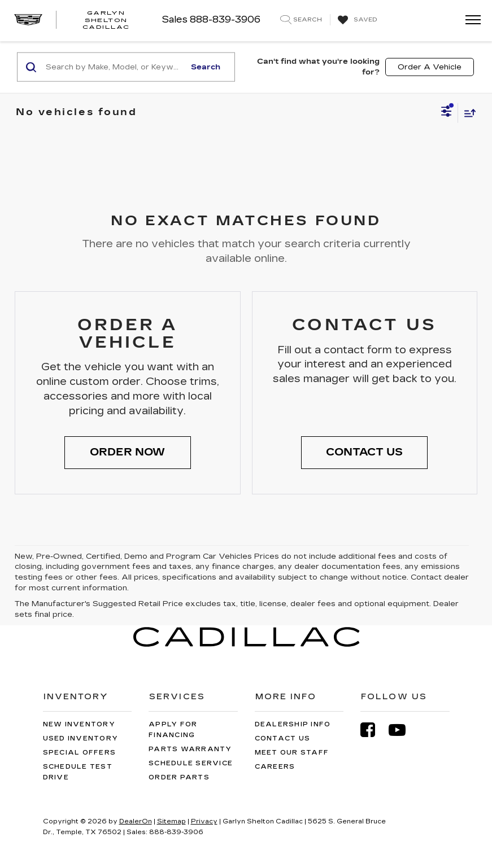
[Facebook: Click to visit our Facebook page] (373, 730)
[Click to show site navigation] (469, 21)
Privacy (204, 821)
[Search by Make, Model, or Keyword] (114, 67)
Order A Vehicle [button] (430, 67)
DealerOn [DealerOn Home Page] (136, 821)
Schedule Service (191, 763)
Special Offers (80, 753)
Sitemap (171, 821)
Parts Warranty (190, 749)
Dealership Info (293, 724)
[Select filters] (447, 113)
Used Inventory (81, 738)
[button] (128, 453)
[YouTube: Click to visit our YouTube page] (403, 730)
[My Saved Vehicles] (356, 20)
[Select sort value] (467, 113)
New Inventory (79, 724)
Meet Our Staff (292, 753)
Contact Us (283, 738)
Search (206, 67)
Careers (275, 767)
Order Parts (179, 777)
